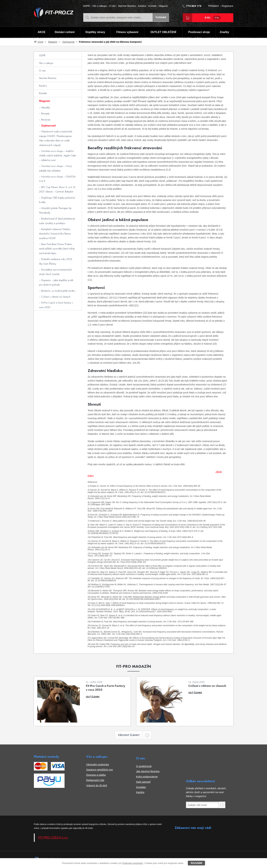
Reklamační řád (95, 780)
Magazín (163, 6)
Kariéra (142, 6)
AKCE (41, 32)
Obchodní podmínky (98, 765)
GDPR (86, 6)
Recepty (45, 113)
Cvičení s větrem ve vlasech (56, 297)
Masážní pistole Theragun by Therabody (55, 210)
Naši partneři (143, 782)
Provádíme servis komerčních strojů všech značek (55, 272)
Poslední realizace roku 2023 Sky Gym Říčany (56, 261)
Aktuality (45, 107)
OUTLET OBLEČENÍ (163, 32)
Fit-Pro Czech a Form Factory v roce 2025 (56, 305)
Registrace (228, 6)
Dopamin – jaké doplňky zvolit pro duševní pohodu (56, 282)
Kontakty (141, 787)
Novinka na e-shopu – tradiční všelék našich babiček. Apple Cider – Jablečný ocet (58, 156)
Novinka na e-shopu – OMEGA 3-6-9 (57, 179)
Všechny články (130, 735)
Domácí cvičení (64, 32)
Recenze (45, 120)
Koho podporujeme (147, 777)
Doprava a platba (96, 775)
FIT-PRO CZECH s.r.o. (53, 838)
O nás (112, 6)
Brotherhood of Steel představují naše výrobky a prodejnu (57, 221)
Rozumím (196, 863)
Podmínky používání (132, 863)
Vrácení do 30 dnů (97, 786)
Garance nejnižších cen (100, 770)
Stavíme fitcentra (127, 6)
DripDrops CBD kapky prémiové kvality (57, 200)
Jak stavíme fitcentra (148, 772)
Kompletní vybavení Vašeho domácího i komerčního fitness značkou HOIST (55, 234)
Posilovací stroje (199, 32)
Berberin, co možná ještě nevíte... (58, 291)
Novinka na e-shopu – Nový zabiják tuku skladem (55, 168)
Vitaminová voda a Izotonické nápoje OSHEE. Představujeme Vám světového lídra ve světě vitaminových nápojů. (56, 138)
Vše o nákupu (100, 6)
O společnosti (144, 766)
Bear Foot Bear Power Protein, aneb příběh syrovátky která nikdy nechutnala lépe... (57, 249)
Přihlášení (213, 6)
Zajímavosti (68, 42)
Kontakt (152, 6)
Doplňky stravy (95, 32)
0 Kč (213, 18)
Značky (225, 32)
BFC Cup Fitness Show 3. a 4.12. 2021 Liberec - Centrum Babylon (57, 189)
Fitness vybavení (127, 32)
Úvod (40, 42)
